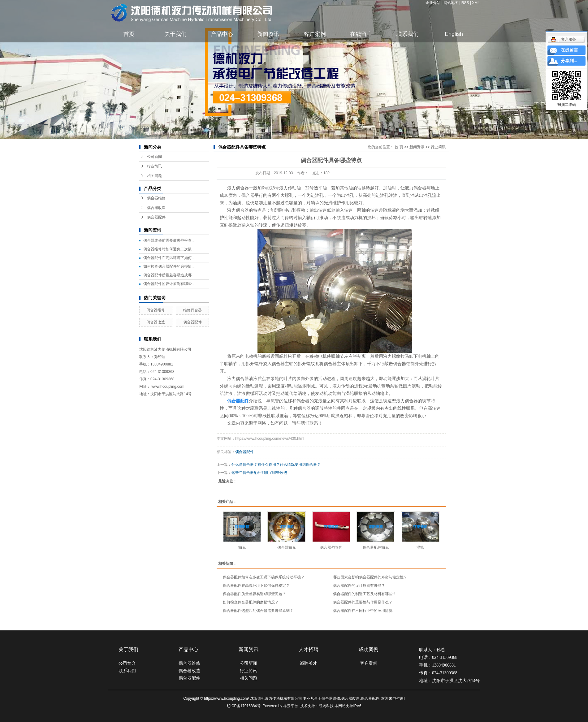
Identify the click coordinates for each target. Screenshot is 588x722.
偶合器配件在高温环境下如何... (169, 258)
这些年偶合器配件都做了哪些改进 (259, 473)
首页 (129, 34)
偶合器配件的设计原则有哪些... (169, 284)
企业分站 (433, 3)
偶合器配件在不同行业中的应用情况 (363, 611)
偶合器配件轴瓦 (376, 547)
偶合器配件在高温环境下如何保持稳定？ (256, 586)
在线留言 (361, 34)
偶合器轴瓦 (287, 547)
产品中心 (222, 34)
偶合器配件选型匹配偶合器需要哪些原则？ (258, 611)
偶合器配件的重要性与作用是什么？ (363, 602)
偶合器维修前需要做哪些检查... (169, 240)
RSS (465, 3)
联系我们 (408, 34)
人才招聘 (309, 649)
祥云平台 (291, 706)
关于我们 (175, 34)
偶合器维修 (156, 198)
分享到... (569, 61)
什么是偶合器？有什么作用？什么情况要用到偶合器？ (276, 465)
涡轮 (420, 547)
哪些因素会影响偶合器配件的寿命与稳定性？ (370, 577)
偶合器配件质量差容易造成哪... (169, 275)
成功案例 (369, 649)
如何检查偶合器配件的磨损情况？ (251, 602)
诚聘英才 (309, 663)
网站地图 (451, 3)
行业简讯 (154, 166)
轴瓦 (242, 547)
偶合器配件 (156, 217)
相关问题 (154, 176)
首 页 (399, 147)
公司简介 (127, 663)
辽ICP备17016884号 (244, 706)
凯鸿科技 (326, 706)
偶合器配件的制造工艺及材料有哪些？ (365, 594)
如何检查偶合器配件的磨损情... (169, 266)
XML (476, 3)
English (454, 34)
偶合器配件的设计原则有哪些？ (359, 586)
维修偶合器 (192, 310)
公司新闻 (154, 157)
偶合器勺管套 (331, 547)
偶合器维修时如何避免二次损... (169, 249)
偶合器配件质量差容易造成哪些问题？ (254, 594)
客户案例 (315, 34)
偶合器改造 (156, 208)
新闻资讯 (268, 34)
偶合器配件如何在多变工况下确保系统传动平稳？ (264, 577)
